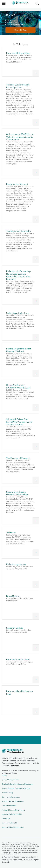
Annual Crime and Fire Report (13, 810)
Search (36, 2)
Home (4, 775)
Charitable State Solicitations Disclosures (17, 784)
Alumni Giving (7, 793)
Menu (4, 3)
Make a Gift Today (21, 30)
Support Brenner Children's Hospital (16, 788)
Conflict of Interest (9, 806)
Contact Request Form (10, 780)
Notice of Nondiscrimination (13, 827)
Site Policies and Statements (13, 801)
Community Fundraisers (11, 797)
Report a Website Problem (12, 814)
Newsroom (6, 819)
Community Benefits (10, 823)
